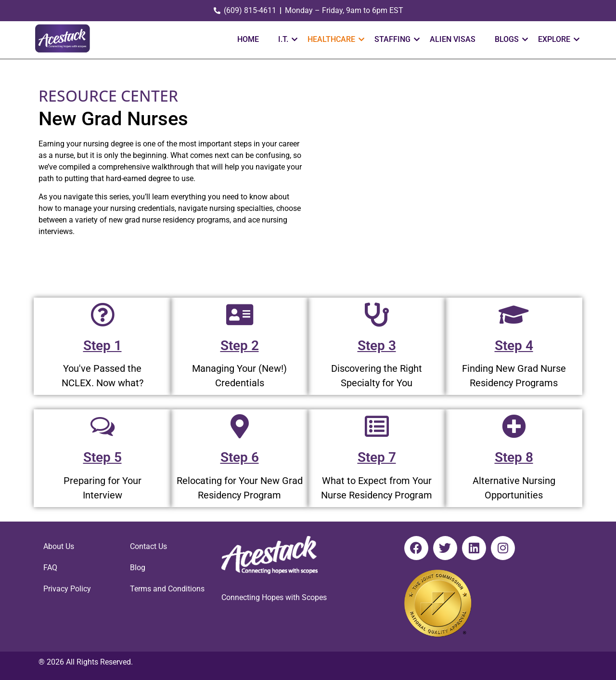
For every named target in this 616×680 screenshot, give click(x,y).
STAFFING (396, 39)
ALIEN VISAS (453, 39)
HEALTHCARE (335, 39)
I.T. (287, 39)
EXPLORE (558, 39)
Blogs (510, 39)
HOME (248, 39)
